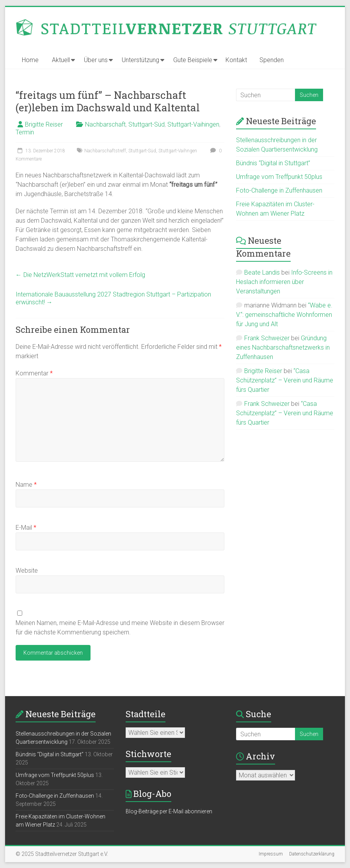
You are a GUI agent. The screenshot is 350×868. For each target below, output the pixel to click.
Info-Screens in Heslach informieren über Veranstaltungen (284, 282)
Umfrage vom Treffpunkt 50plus (279, 177)
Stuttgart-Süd (147, 124)
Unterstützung (140, 60)
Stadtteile (146, 714)
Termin (25, 132)
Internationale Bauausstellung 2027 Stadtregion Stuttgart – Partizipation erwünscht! (113, 298)
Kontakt (236, 60)
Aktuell (61, 60)
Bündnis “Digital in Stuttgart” (273, 163)
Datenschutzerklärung (312, 854)
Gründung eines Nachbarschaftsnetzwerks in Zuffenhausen (283, 347)
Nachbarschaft (105, 124)
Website (27, 571)
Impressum (271, 854)
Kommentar (34, 373)
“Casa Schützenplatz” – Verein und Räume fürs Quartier (285, 380)
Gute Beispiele (193, 60)
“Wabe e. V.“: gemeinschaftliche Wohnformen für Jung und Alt (284, 315)
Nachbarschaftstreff (105, 151)
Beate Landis (262, 272)
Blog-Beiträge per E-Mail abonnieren (169, 811)
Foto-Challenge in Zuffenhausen (279, 190)
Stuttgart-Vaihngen (178, 151)
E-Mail (26, 528)
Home (30, 60)
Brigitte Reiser (44, 124)
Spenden (272, 60)
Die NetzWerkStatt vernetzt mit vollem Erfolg (80, 275)
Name (26, 485)
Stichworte (148, 754)
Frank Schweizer (267, 338)
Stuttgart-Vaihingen (193, 124)
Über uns (96, 60)
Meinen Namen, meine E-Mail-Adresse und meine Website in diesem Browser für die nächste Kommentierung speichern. (120, 628)
